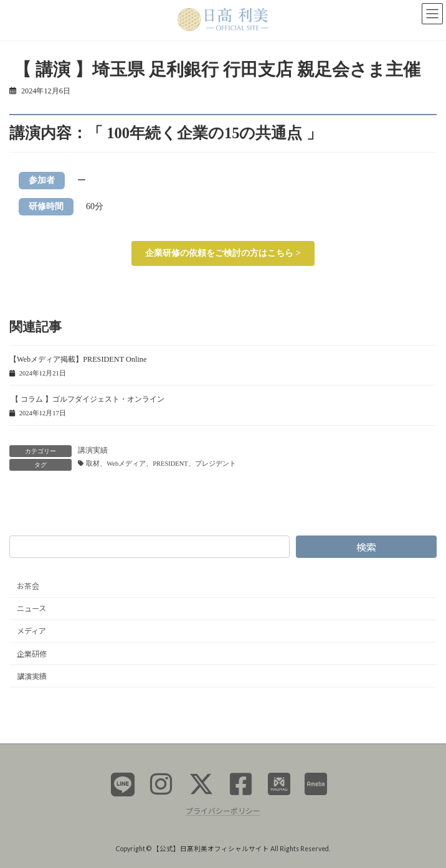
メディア (31, 632)
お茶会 (28, 587)
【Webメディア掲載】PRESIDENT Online (78, 359)
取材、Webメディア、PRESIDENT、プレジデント (161, 464)
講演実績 (93, 450)
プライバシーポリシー (223, 811)
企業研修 (32, 654)
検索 (366, 547)
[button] (223, 253)
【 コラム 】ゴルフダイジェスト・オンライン (87, 399)
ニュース (31, 609)
